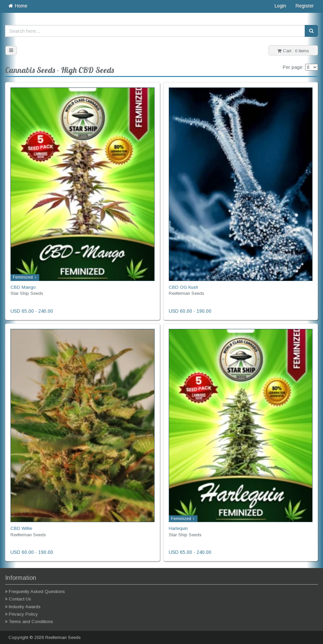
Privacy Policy (23, 614)
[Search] (311, 31)
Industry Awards (25, 607)
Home (17, 6)
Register (305, 6)
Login (280, 6)
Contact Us (20, 599)
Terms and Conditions (31, 622)
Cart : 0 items (293, 51)
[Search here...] (155, 31)
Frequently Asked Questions (37, 591)
